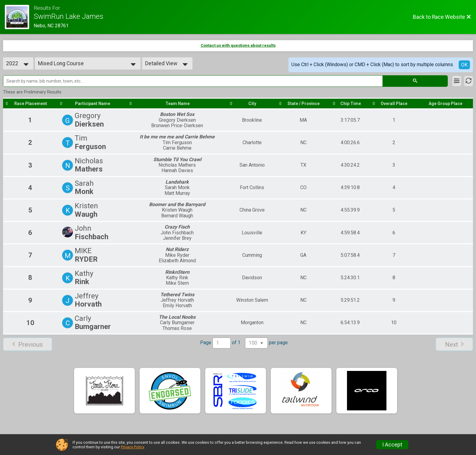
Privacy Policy (132, 447)
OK (464, 65)
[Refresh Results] (469, 81)
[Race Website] (19, 17)
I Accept (392, 445)
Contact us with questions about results (238, 45)
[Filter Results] (457, 81)
